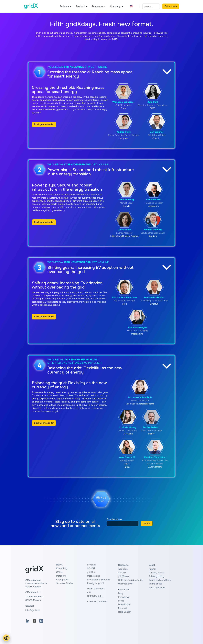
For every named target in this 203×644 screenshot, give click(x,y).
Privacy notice (157, 573)
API (89, 592)
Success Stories (65, 583)
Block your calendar (44, 124)
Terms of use (156, 584)
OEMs (59, 572)
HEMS (59, 565)
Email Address (114, 519)
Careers (122, 573)
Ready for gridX (95, 583)
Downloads (124, 604)
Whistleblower (126, 584)
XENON (91, 568)
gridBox (91, 572)
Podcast (123, 608)
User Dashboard (96, 589)
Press (121, 601)
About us (123, 569)
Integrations (93, 576)
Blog (121, 593)
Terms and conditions (160, 580)
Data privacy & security (131, 580)
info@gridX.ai (32, 610)
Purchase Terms (157, 587)
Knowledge (124, 597)
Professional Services (98, 580)
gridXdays (123, 576)
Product (91, 565)
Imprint (153, 569)
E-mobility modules (97, 602)
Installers (61, 576)
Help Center (124, 612)
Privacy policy (157, 576)
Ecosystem (62, 580)
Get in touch (171, 6)
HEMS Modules (95, 596)
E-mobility (62, 568)
